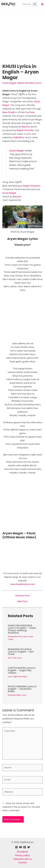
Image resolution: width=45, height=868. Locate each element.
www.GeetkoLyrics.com (23, 584)
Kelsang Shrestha (15, 637)
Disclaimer (22, 852)
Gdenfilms (19, 137)
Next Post (22, 601)
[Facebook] (25, 847)
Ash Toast (12, 658)
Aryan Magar (9, 83)
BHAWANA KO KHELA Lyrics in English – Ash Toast (21, 652)
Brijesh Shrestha (26, 83)
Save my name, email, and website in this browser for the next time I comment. (21, 807)
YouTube (30, 112)
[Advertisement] (22, 40)
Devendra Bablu (14, 695)
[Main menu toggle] (42, 4)
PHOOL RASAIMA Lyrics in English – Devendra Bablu (22, 689)
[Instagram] (16, 847)
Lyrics (38, 83)
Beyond (26, 127)
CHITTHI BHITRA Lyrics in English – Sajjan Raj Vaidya (22, 670)
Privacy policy (23, 855)
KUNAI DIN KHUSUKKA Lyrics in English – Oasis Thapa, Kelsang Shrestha (22, 629)
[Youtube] (21, 847)
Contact (23, 862)
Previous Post (22, 596)
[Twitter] (29, 847)
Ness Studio (9, 112)
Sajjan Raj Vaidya (20, 676)
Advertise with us (23, 859)
